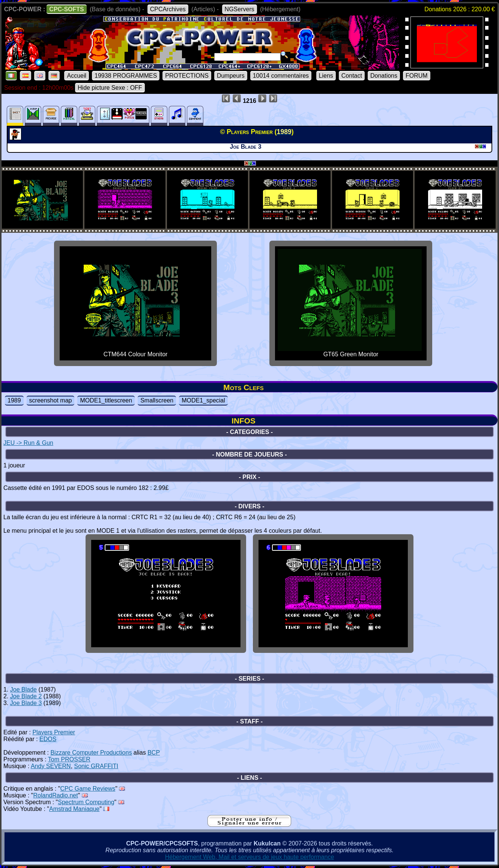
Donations (384, 76)
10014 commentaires (281, 76)
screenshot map (51, 400)
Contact (352, 76)
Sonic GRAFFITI (96, 766)
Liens (326, 76)
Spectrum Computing (86, 802)
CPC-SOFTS (66, 9)
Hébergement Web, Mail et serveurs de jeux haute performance (250, 857)
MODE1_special (203, 400)
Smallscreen (157, 400)
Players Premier (54, 732)
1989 (14, 400)
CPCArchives (168, 9)
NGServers (240, 9)
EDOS (48, 739)
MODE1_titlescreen (106, 400)
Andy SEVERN (51, 766)
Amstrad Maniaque (74, 809)
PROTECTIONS (187, 76)
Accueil (77, 76)
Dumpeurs (231, 76)
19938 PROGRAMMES (126, 76)
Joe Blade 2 (26, 696)
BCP (154, 753)
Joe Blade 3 (26, 703)
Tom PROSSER (69, 759)
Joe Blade (23, 689)
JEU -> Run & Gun (28, 443)
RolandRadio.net (56, 795)
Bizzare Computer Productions (91, 753)
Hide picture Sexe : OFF (110, 88)
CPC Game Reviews (88, 789)
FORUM (417, 76)
